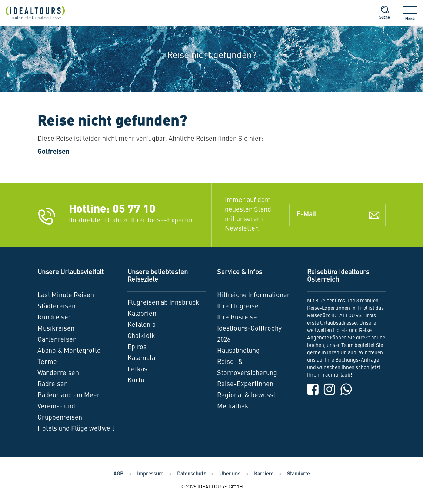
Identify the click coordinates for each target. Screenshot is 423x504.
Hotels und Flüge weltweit (76, 429)
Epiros (137, 347)
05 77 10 (134, 210)
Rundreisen (55, 318)
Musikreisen (56, 329)
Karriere (264, 474)
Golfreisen (53, 152)
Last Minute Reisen (66, 295)
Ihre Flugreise (238, 306)
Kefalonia (141, 325)
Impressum (150, 474)
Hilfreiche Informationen (254, 295)
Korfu (136, 381)
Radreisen (53, 384)
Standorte (298, 474)
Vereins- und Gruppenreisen (60, 412)
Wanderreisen (58, 373)
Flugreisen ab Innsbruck (163, 303)
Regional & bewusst (246, 395)
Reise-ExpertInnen (245, 384)
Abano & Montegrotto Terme (69, 357)
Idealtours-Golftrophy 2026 (249, 334)
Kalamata (141, 358)
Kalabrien (142, 314)
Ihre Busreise (237, 318)
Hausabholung (238, 351)
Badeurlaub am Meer (69, 395)
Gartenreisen (57, 340)
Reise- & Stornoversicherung (247, 368)
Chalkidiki (142, 336)
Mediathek (233, 407)
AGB (118, 474)
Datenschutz (191, 474)
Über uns (230, 474)
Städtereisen (56, 306)
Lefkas (137, 369)
